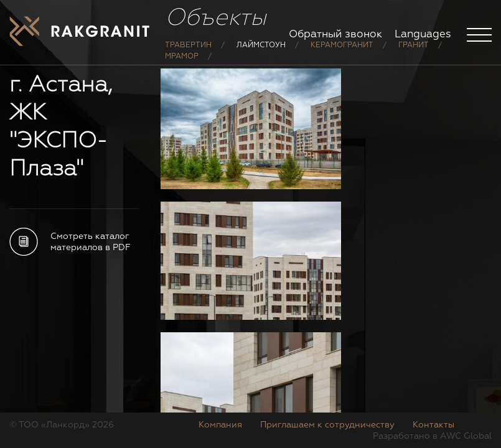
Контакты (433, 425)
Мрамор (182, 57)
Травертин (188, 45)
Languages (423, 35)
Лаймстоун (261, 45)
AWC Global (466, 436)
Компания (220, 425)
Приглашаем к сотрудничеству (327, 425)
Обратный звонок (335, 35)
